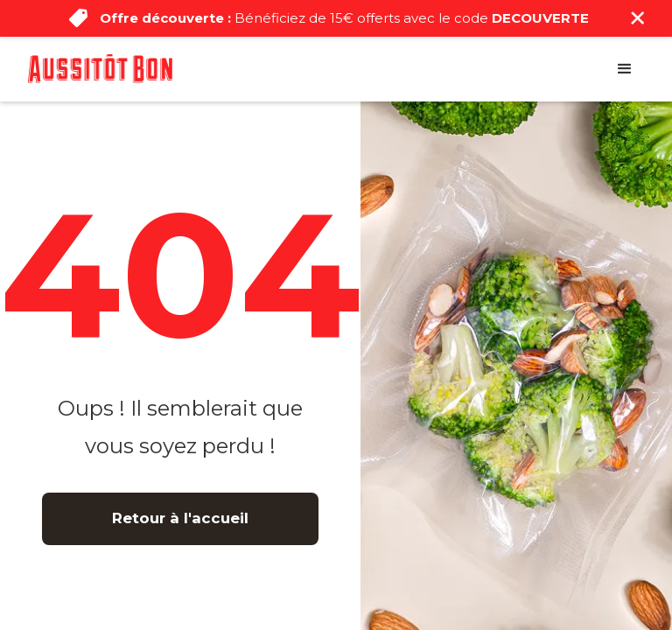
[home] (100, 68)
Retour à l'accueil (180, 518)
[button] (625, 69)
